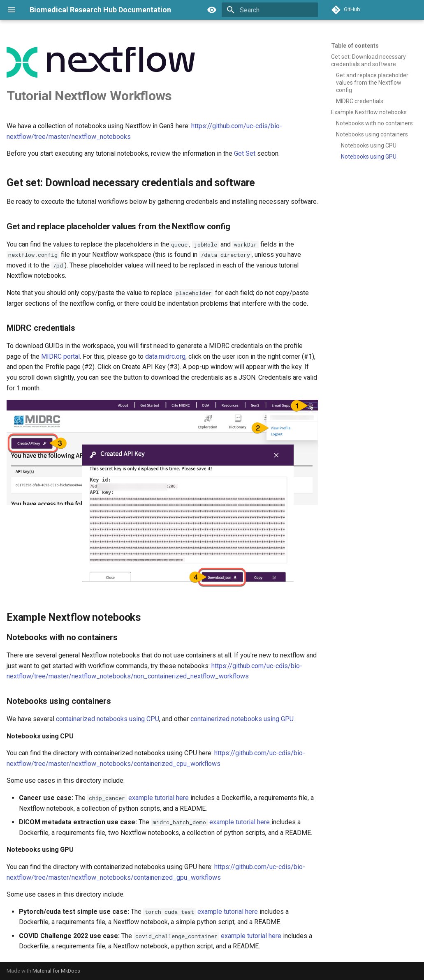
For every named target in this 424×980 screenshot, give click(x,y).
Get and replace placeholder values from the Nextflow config (372, 83)
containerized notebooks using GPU (242, 719)
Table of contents (355, 46)
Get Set (245, 153)
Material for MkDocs (56, 971)
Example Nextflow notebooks (369, 112)
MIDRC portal (60, 356)
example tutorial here (159, 798)
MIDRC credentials (360, 101)
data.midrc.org (165, 356)
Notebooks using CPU (369, 145)
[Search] (270, 10)
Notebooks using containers (372, 134)
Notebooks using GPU (369, 157)
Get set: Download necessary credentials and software (368, 60)
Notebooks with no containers (374, 123)
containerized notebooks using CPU (108, 719)
